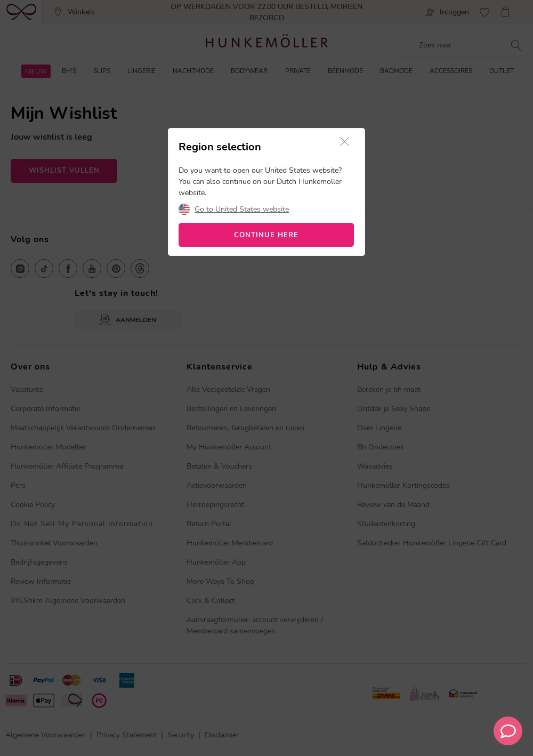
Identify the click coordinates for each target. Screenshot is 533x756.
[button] (345, 142)
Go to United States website (242, 210)
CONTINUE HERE (266, 235)
